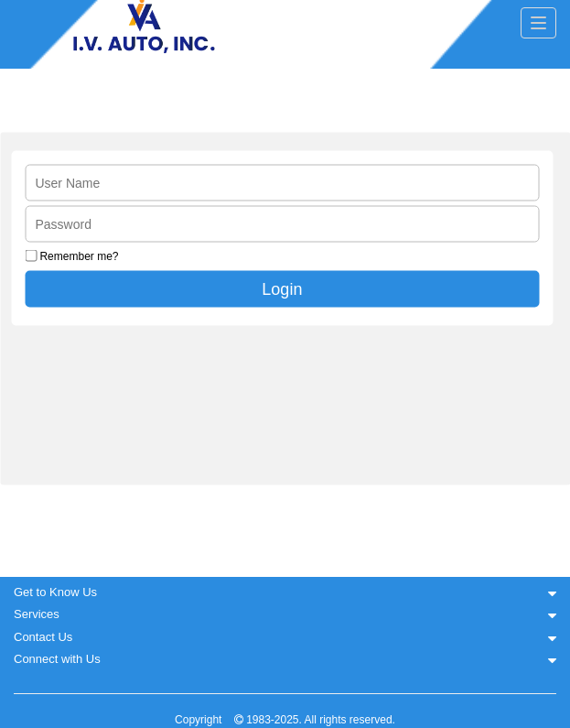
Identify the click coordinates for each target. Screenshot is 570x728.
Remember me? (79, 256)
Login (282, 288)
